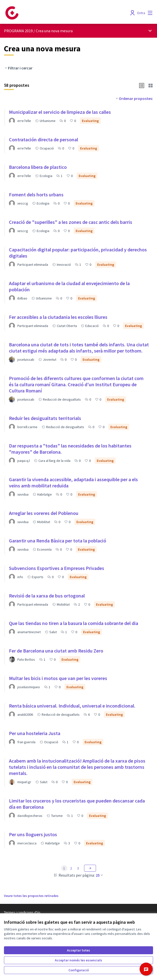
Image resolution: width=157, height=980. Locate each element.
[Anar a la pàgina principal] (59, 13)
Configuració (79, 970)
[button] (142, 85)
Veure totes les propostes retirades (31, 896)
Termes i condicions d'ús (22, 912)
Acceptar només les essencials (78, 960)
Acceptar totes (78, 950)
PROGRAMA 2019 (18, 31)
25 (100, 875)
